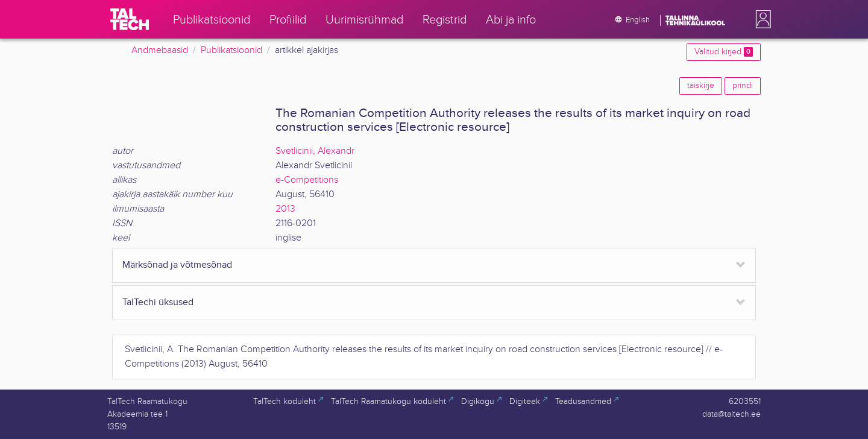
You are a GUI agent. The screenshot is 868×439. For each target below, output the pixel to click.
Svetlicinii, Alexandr (315, 151)
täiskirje (701, 86)
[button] (761, 19)
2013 (285, 209)
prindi (743, 86)
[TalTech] (130, 19)
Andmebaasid (160, 50)
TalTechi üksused (158, 302)
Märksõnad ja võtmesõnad (177, 265)
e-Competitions (307, 180)
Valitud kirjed (724, 52)
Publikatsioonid (231, 50)
